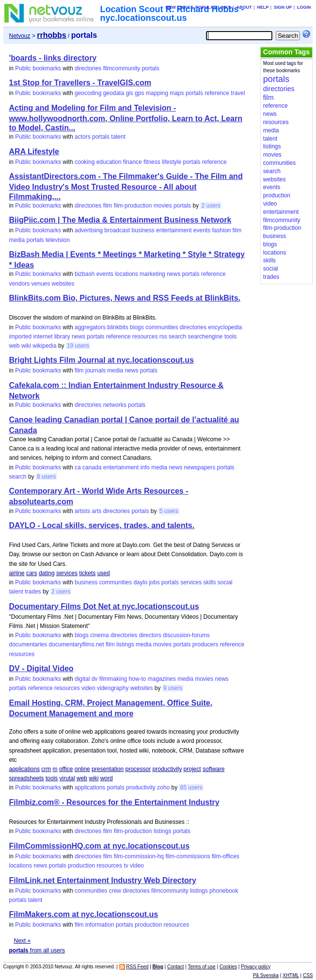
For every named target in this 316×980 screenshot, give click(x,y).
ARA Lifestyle (34, 152)
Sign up (283, 7)
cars (32, 573)
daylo (140, 582)
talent (118, 137)
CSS (308, 975)
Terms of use (201, 967)
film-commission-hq (139, 856)
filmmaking (113, 679)
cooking (85, 162)
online (82, 769)
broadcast (117, 230)
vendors (20, 284)
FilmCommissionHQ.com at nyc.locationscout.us (100, 846)
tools (230, 337)
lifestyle (172, 162)
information (100, 925)
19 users (78, 346)
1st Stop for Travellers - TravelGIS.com (80, 83)
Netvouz (20, 36)
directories (88, 68)
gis (129, 93)
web (15, 346)
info (145, 467)
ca (78, 467)
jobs (154, 582)
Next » (23, 941)
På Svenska (266, 975)
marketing (152, 274)
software (213, 769)
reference (217, 93)
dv (95, 679)
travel (238, 93)
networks (115, 405)
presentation (108, 769)
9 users (173, 688)
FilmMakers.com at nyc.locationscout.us (84, 914)
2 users (211, 206)
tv (126, 866)
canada (92, 467)
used (104, 573)
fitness (152, 162)
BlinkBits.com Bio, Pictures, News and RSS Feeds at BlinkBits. (125, 298)
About (244, 7)
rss (163, 337)
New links (178, 7)
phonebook (224, 891)
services (67, 573)
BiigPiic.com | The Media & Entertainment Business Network (120, 220)
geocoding (88, 93)
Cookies (228, 967)
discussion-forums (186, 635)
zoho (163, 787)
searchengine (205, 337)
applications (24, 769)
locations (126, 274)
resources (145, 337)
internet (43, 337)
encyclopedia (225, 327)
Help (263, 7)
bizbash (85, 274)
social (225, 582)
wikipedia (44, 346)
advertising (89, 230)
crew (115, 891)
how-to (137, 679)
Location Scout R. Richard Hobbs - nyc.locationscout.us (172, 14)
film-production (133, 206)
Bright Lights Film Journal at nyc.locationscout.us (102, 360)
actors (83, 137)
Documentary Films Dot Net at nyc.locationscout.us (104, 606)
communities (162, 327)
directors (150, 635)
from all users (37, 950)
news (174, 274)
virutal (67, 778)
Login (304, 7)
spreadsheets (27, 778)
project (192, 769)
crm (46, 769)
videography (113, 688)
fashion (222, 230)
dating (47, 573)
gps (139, 93)
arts (96, 511)
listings (125, 644)
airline (17, 573)
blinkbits (118, 327)
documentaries (28, 644)
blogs (137, 327)
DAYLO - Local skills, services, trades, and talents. (102, 525)
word (107, 778)
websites (63, 284)
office (66, 769)
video (88, 688)
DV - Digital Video (41, 668)
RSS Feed (137, 967)
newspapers (200, 467)
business (143, 230)
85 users (191, 787)
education (109, 162)
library (62, 337)
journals (95, 370)
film (108, 206)
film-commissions (188, 856)
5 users (169, 511)
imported (21, 337)
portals (151, 68)
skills (210, 582)
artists (82, 511)
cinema (100, 635)
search (177, 337)
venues (41, 284)
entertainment (174, 230)
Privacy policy (256, 967)
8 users (46, 477)
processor (138, 769)
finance (133, 162)
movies (163, 206)
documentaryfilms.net (77, 644)
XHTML (291, 975)
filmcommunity (122, 68)
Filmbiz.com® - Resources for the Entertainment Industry (114, 802)
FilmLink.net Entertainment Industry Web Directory (103, 880)
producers (205, 644)
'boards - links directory (53, 58)
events (202, 230)
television (58, 240)
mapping (157, 93)
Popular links (213, 7)
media (17, 240)
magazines (162, 679)
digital (82, 679)
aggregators (90, 327)
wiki (26, 346)
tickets (87, 573)
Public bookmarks (38, 68)
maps (177, 93)
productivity (167, 769)
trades (33, 592)
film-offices (226, 856)
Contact (175, 967)
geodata (114, 93)
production (81, 866)
